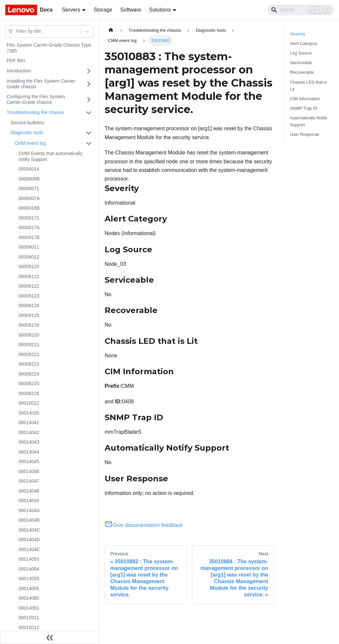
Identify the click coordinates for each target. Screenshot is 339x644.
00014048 (29, 491)
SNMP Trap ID (304, 108)
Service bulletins (27, 123)
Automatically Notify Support (309, 121)
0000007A (29, 198)
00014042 (29, 432)
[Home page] (111, 30)
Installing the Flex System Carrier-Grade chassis (42, 84)
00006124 (29, 305)
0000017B (29, 237)
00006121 (29, 276)
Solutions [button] (160, 10)
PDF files (16, 60)
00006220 (29, 335)
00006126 (29, 325)
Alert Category (304, 43)
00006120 (29, 266)
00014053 (29, 559)
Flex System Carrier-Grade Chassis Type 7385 (49, 48)
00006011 (29, 247)
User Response (305, 134)
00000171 (29, 218)
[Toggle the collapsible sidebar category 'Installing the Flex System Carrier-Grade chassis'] (89, 84)
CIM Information (305, 99)
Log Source (301, 53)
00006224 (29, 374)
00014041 (29, 423)
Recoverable (302, 72)
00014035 (29, 413)
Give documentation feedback (144, 525)
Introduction (19, 71)
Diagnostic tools (27, 133)
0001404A (29, 510)
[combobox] (17, 31)
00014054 (29, 569)
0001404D (29, 540)
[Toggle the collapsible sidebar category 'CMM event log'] (89, 143)
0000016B (29, 208)
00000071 (29, 188)
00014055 (29, 579)
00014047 (29, 481)
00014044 (29, 452)
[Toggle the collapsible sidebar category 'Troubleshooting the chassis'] (89, 113)
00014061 (29, 608)
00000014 (29, 169)
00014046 (29, 471)
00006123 (29, 296)
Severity (298, 34)
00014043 (29, 442)
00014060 (29, 598)
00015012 (29, 627)
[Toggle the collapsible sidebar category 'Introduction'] (89, 71)
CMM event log (30, 143)
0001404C (29, 530)
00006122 (29, 286)
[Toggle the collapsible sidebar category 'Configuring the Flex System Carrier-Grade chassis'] (89, 100)
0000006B (29, 179)
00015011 (29, 618)
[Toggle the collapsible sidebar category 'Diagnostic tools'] (89, 133)
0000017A (29, 227)
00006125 (29, 315)
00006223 (29, 364)
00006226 (29, 393)
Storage (103, 10)
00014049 (29, 501)
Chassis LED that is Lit (309, 86)
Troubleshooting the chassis (35, 112)
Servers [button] (71, 10)
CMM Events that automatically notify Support (50, 156)
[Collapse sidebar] (50, 637)
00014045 (29, 462)
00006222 (29, 354)
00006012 (29, 257)
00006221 (29, 344)
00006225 (29, 383)
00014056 (29, 588)
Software (131, 10)
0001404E (29, 549)
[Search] (301, 10)
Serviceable (301, 63)
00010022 (29, 403)
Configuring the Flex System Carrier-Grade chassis (36, 100)
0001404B (29, 520)
